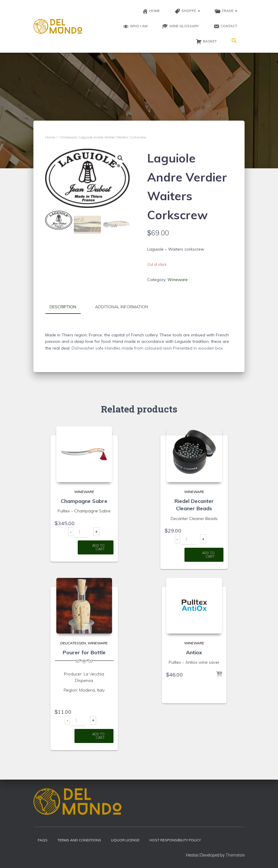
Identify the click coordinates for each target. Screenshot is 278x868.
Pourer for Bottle (84, 652)
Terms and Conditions (79, 840)
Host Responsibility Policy (175, 840)
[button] (234, 42)
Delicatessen (73, 643)
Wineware (68, 137)
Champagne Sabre (84, 501)
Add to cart (98, 547)
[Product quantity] (82, 532)
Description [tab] (63, 307)
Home (50, 137)
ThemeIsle (235, 855)
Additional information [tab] (122, 307)
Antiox (194, 652)
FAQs (43, 840)
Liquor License (125, 840)
